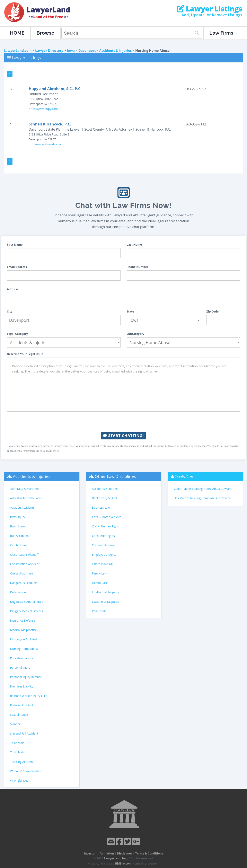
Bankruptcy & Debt (105, 498)
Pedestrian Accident (23, 658)
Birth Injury (18, 517)
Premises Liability (22, 686)
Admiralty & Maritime (24, 489)
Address (13, 289)
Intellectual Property (106, 592)
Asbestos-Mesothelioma (26, 498)
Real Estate (99, 611)
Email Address (17, 267)
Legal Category (17, 334)
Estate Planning (102, 564)
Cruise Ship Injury (22, 573)
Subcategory (136, 334)
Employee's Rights (104, 555)
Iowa (71, 51)
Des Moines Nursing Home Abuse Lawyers (202, 498)
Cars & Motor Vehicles (107, 517)
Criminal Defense (104, 545)
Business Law (101, 507)
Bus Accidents (19, 536)
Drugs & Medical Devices (27, 611)
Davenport (87, 51)
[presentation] (124, 422)
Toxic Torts (17, 752)
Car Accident (19, 545)
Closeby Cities (184, 476)
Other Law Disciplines (115, 476)
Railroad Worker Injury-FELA (29, 696)
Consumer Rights (103, 536)
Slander (15, 724)
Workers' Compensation (26, 771)
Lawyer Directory (49, 51)
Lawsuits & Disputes (105, 602)
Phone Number (138, 267)
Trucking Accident (22, 762)
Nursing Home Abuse (24, 649)
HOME (17, 33)
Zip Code (213, 311)
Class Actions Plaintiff (24, 555)
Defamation (18, 592)
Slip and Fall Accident (24, 733)
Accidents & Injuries (115, 51)
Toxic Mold (17, 743)
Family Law (99, 573)
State (130, 311)
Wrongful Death (21, 781)
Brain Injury (18, 526)
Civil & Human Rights (106, 526)
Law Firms (223, 33)
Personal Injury (20, 668)
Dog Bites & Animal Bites (27, 602)
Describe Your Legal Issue (25, 354)
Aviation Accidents (22, 507)
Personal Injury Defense (26, 677)
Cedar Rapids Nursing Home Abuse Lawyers (203, 489)
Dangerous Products (24, 583)
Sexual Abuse (19, 715)
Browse (45, 33)
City (10, 311)
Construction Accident (25, 564)
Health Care (100, 583)
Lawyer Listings (209, 9)
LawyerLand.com (18, 51)
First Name (15, 244)
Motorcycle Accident (24, 639)
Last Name (134, 244)
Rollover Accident (22, 705)
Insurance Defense (23, 620)
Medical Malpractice (24, 630)
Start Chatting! (123, 436)
